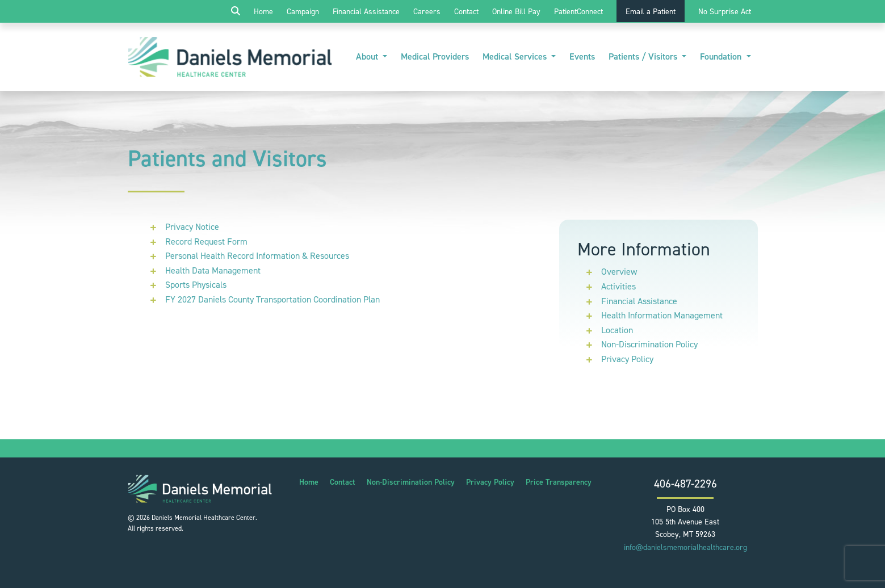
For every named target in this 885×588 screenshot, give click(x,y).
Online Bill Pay (516, 12)
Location (617, 330)
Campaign (303, 12)
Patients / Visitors (644, 56)
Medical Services (516, 56)
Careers (427, 12)
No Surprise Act (725, 12)
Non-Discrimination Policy (649, 344)
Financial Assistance (366, 12)
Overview (619, 272)
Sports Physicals (196, 285)
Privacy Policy (627, 359)
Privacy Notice (192, 227)
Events (582, 56)
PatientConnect (578, 12)
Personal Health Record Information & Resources (257, 256)
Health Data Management (213, 270)
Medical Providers (435, 56)
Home (263, 12)
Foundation (722, 56)
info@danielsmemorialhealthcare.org (685, 547)
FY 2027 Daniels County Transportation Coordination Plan (272, 299)
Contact (466, 12)
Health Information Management (662, 315)
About (368, 56)
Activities (618, 286)
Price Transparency (559, 482)
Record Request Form (206, 241)
